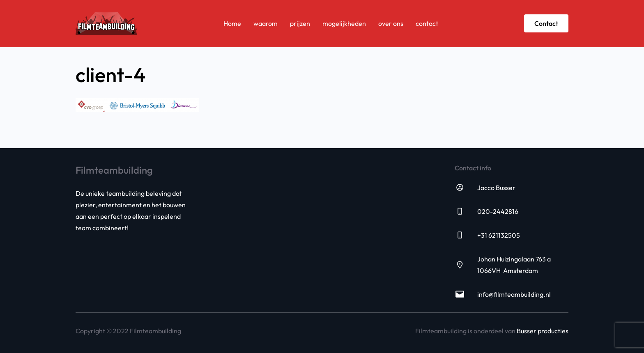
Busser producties (543, 331)
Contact (546, 23)
